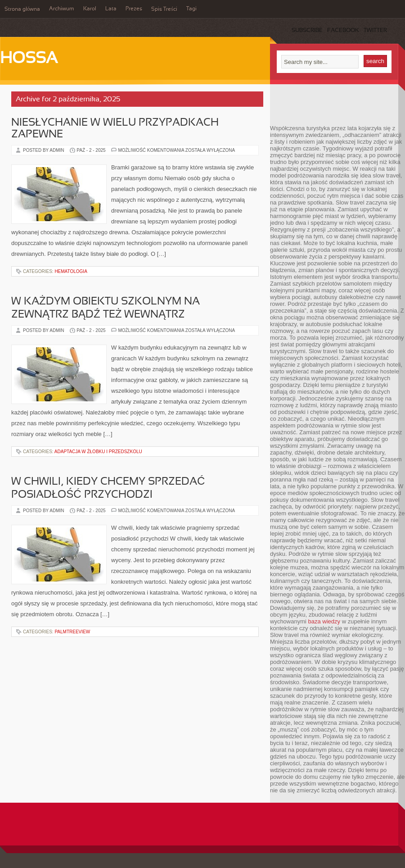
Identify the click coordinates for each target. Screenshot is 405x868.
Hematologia (71, 271)
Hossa (29, 59)
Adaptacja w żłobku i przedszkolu (98, 452)
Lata (111, 9)
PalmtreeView (72, 632)
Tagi (191, 9)
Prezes (134, 9)
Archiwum (62, 9)
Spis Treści (164, 9)
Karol (90, 9)
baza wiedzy (324, 621)
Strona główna (22, 9)
